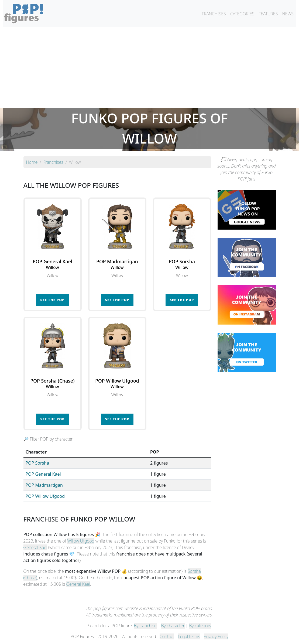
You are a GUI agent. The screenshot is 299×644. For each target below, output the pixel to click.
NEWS (288, 14)
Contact (167, 636)
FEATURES (268, 14)
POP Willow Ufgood (45, 496)
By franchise (145, 626)
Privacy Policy (216, 636)
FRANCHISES (214, 14)
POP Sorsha (37, 463)
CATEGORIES (242, 14)
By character (173, 626)
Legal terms (189, 636)
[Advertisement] (149, 68)
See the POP (53, 300)
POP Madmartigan (44, 485)
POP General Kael (43, 474)
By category (200, 626)
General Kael (35, 547)
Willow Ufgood (81, 541)
